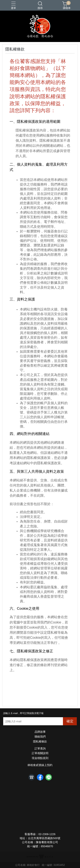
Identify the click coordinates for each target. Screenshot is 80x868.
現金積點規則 (40, 758)
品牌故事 (40, 732)
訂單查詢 (40, 749)
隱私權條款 (40, 742)
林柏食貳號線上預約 (40, 765)
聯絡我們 (40, 737)
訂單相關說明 (40, 753)
